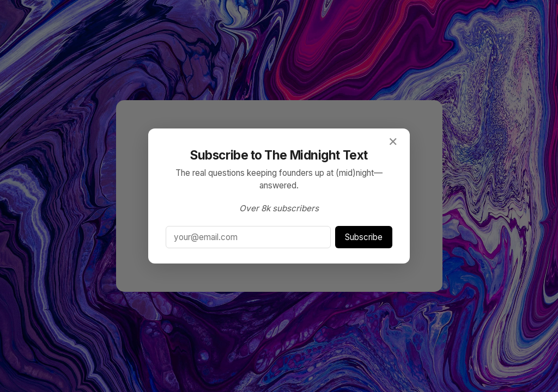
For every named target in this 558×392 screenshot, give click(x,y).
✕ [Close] (393, 142)
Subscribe (364, 237)
